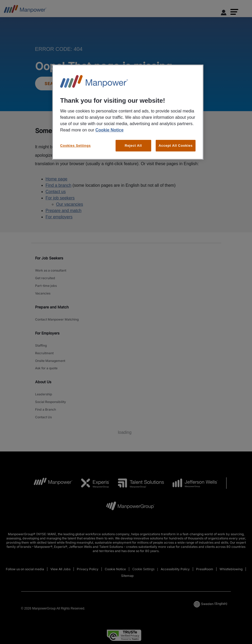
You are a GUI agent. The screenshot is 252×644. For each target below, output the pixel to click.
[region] (128, 112)
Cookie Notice (109, 130)
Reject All (133, 146)
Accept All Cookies (176, 146)
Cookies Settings (75, 146)
